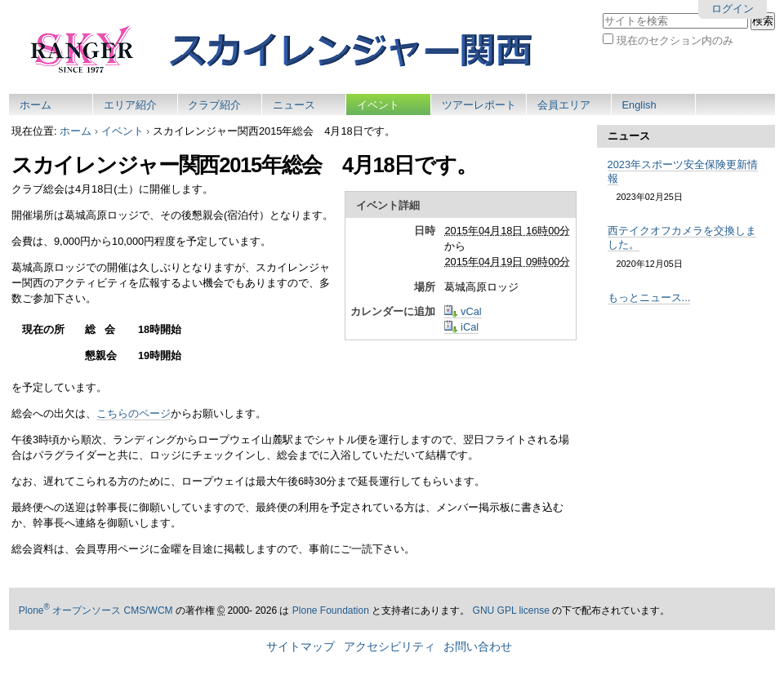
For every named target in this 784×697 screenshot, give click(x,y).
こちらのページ (134, 413)
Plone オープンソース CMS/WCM (96, 610)
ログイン (733, 9)
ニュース (294, 105)
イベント (378, 105)
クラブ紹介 (214, 105)
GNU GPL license (511, 610)
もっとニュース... (649, 297)
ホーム (36, 105)
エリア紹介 (130, 105)
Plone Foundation (331, 610)
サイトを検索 (602, 12)
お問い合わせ (478, 647)
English (639, 105)
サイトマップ (301, 647)
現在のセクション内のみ (675, 40)
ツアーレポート (479, 105)
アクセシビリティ (390, 647)
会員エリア (564, 105)
